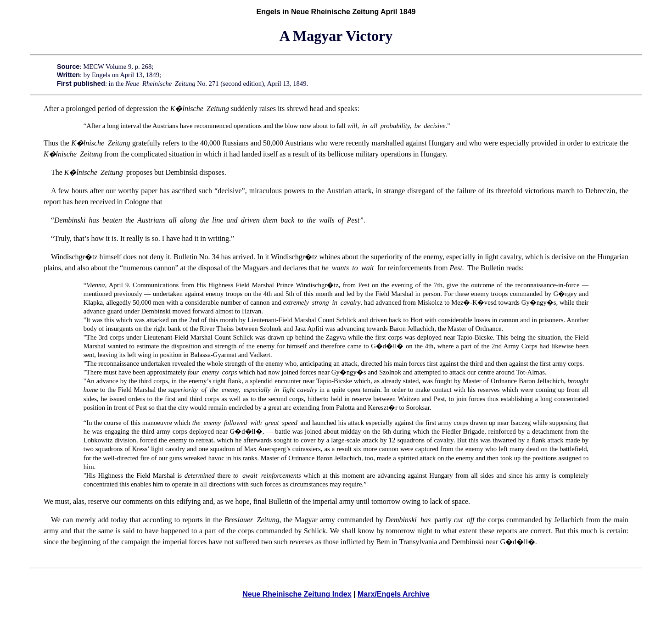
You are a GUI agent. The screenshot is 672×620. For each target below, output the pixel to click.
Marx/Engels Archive (394, 594)
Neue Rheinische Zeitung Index (297, 594)
